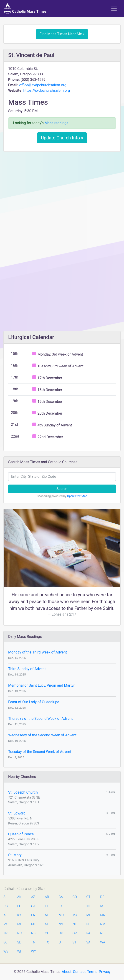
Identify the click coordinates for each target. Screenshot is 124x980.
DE (102, 897)
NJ (89, 924)
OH (47, 933)
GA (33, 906)
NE (47, 924)
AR (47, 897)
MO (20, 924)
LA (33, 915)
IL (74, 906)
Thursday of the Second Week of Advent (40, 719)
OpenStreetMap (77, 496)
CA (61, 897)
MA (75, 915)
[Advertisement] (62, 189)
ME (47, 915)
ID (60, 906)
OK (61, 933)
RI (102, 933)
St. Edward (17, 813)
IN (88, 906)
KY (19, 915)
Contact (79, 972)
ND (33, 933)
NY (6, 933)
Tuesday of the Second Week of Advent (40, 752)
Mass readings (57, 123)
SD (19, 942)
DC (6, 906)
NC (20, 933)
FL (19, 906)
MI (88, 915)
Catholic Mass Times (25, 9)
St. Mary (15, 855)
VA (88, 942)
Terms (92, 972)
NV (61, 924)
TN (33, 942)
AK (19, 897)
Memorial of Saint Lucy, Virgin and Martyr (41, 685)
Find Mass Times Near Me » (62, 34)
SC (5, 942)
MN (102, 915)
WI (19, 952)
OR (75, 933)
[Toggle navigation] (114, 9)
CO (75, 897)
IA (102, 906)
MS (6, 924)
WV (6, 952)
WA (102, 942)
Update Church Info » (62, 138)
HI (46, 906)
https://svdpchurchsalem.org (47, 90)
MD (61, 915)
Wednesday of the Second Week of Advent (42, 735)
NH (75, 924)
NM (102, 924)
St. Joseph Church (23, 792)
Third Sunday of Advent (27, 669)
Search (62, 489)
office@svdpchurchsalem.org (43, 85)
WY (33, 952)
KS (5, 915)
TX (47, 942)
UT (61, 942)
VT (75, 942)
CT (89, 897)
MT (33, 924)
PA (88, 933)
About (67, 972)
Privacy (105, 972)
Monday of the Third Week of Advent (38, 652)
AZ (33, 897)
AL (5, 897)
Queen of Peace (21, 834)
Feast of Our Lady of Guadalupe (34, 702)
